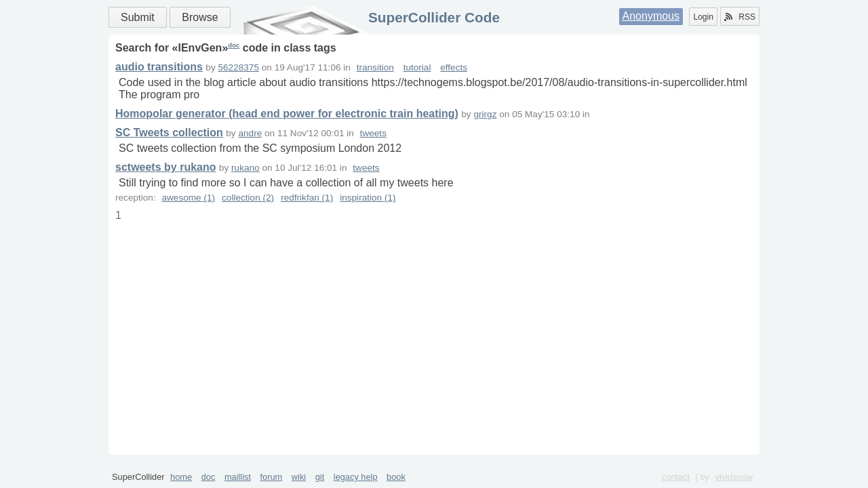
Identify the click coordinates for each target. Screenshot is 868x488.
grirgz (485, 114)
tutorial (417, 67)
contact (676, 477)
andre (250, 133)
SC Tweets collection (169, 133)
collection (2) (248, 198)
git (320, 477)
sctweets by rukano (166, 167)
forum (272, 477)
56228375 (239, 67)
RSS (740, 17)
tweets (373, 133)
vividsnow (734, 477)
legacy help (356, 477)
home (181, 477)
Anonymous (651, 16)
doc (234, 45)
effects (454, 67)
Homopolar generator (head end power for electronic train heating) (287, 114)
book (396, 477)
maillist (238, 477)
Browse (200, 17)
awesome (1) (188, 198)
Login (703, 17)
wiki (299, 477)
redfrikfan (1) (307, 198)
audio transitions (159, 67)
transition (375, 67)
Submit (138, 17)
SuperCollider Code (434, 17)
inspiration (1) (368, 198)
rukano (245, 168)
